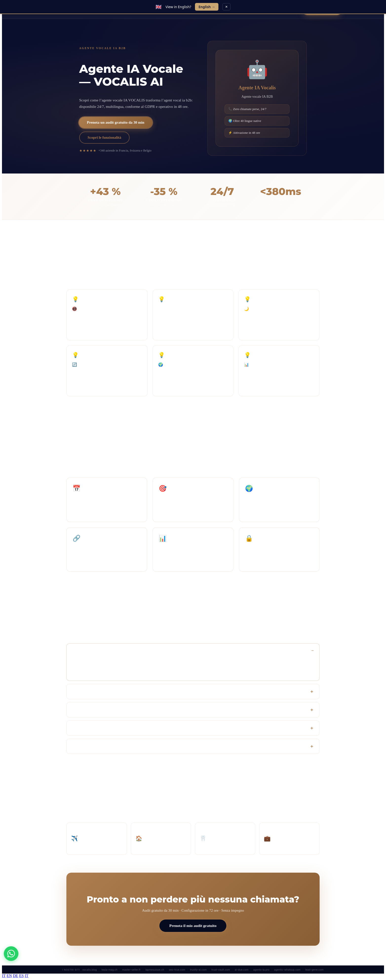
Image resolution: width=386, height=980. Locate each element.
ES (21, 976)
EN (9, 976)
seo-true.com (177, 970)
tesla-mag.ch (110, 970)
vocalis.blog (90, 970)
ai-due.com (242, 970)
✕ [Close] (226, 7)
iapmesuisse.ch (155, 970)
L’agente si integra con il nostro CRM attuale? (107, 692)
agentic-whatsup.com (287, 970)
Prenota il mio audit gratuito (193, 926)
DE (15, 976)
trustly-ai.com (198, 970)
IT (4, 976)
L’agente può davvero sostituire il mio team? (106, 728)
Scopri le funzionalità (105, 137)
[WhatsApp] (11, 953)
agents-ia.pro (261, 970)
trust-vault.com (221, 970)
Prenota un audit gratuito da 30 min (116, 122)
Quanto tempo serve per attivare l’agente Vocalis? (110, 651)
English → (207, 7)
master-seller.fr (131, 970)
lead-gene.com (314, 970)
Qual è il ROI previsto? (90, 710)
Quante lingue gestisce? (90, 746)
